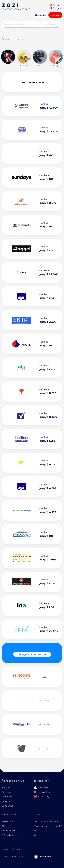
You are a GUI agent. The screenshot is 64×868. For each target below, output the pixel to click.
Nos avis (6, 788)
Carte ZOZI (7, 806)
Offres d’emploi (10, 835)
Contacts (6, 792)
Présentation (8, 821)
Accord (38, 835)
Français (55, 8)
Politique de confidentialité (12, 849)
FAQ (36, 831)
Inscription (55, 15)
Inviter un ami (9, 831)
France (54, 5)
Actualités (7, 797)
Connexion (41, 15)
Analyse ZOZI (9, 801)
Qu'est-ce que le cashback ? (48, 826)
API (4, 826)
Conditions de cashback (46, 821)
